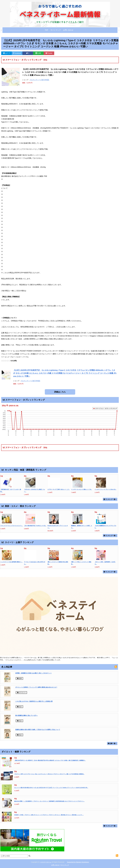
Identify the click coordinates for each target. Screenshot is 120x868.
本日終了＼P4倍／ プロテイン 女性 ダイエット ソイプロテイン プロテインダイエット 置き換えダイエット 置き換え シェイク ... (49, 815)
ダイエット (21, 693)
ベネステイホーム (46, 862)
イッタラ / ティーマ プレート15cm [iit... (105, 489)
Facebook (17, 53)
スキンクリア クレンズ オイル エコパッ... (12, 526)
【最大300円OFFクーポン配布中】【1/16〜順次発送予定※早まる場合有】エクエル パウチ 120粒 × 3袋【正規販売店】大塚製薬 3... (50, 760)
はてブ (6, 53)
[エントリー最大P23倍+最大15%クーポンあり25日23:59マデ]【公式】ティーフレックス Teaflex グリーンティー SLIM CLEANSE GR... (51, 788)
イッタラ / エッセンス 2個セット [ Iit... (82, 489)
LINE (38, 53)
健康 (19, 678)
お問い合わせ (68, 30)
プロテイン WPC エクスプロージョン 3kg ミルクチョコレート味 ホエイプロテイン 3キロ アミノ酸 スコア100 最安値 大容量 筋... (49, 774)
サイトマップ (56, 30)
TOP (46, 30)
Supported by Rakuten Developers (78, 862)
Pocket (49, 53)
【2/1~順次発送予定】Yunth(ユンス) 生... (35, 526)
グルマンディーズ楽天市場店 (39, 80)
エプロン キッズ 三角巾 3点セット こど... (59, 489)
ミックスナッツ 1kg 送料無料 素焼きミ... (11, 562)
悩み (19, 707)
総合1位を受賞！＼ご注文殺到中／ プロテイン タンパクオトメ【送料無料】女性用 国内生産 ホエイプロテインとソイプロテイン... (49, 801)
